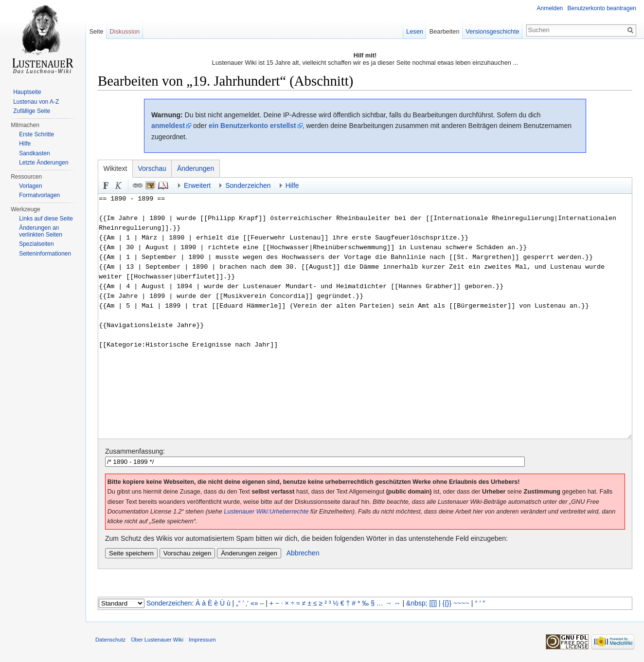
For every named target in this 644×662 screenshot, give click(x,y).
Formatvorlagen (39, 195)
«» (254, 603)
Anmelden (550, 8)
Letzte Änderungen (44, 163)
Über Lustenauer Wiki (157, 640)
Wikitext (116, 168)
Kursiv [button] (119, 185)
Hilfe (25, 144)
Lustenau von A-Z (36, 102)
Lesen (415, 31)
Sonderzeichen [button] (248, 185)
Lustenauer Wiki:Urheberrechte (266, 512)
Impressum (202, 640)
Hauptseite (27, 92)
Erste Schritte (36, 134)
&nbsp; (417, 603)
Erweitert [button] (197, 185)
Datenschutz (110, 640)
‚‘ (247, 603)
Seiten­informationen (45, 254)
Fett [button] (106, 185)
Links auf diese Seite (46, 219)
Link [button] (138, 185)
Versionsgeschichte (492, 31)
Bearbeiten (445, 31)
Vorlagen (30, 186)
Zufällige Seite (32, 111)
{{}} (447, 603)
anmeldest (168, 126)
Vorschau (152, 168)
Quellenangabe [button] (163, 185)
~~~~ (461, 603)
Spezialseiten (36, 244)
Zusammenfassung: (135, 451)
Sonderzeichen (169, 603)
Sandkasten (34, 153)
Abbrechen (303, 553)
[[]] (433, 603)
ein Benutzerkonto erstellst (252, 126)
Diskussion (125, 31)
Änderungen (196, 168)
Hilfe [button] (292, 185)
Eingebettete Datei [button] (150, 185)
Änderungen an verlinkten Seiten (41, 231)
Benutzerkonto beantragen (602, 8)
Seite (96, 31)
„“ (238, 603)
